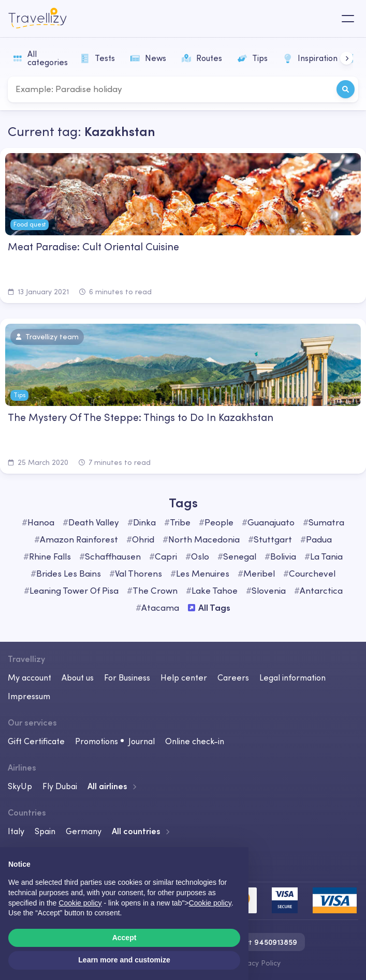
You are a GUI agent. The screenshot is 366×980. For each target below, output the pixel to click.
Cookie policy (210, 903)
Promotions (97, 741)
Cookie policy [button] (80, 903)
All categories (40, 58)
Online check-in (195, 741)
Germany (84, 831)
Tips (253, 58)
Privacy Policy (258, 963)
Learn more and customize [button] (124, 960)
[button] (347, 58)
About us (78, 677)
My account (30, 677)
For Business (127, 677)
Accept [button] (125, 938)
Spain (45, 831)
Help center (184, 677)
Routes (202, 58)
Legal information (292, 677)
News (148, 58)
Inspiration (310, 58)
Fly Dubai (60, 786)
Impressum (29, 696)
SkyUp (20, 786)
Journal (142, 741)
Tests (98, 58)
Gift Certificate (36, 741)
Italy (16, 831)
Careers (233, 677)
